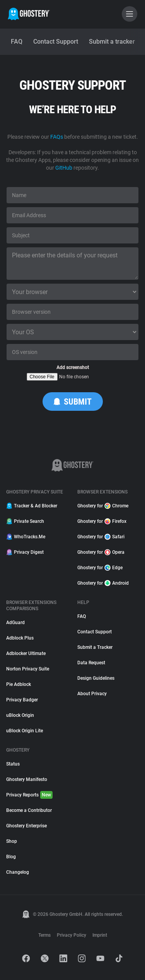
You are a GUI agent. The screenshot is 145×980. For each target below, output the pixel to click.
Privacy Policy (72, 935)
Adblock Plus (20, 638)
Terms (44, 935)
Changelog (18, 872)
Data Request (91, 663)
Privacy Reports (29, 795)
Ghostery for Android (103, 583)
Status (13, 764)
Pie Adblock (19, 684)
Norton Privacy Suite (28, 669)
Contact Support (95, 632)
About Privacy (92, 694)
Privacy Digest (25, 552)
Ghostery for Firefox (102, 521)
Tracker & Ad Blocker (32, 506)
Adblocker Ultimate (26, 653)
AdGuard (15, 623)
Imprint (100, 935)
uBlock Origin (20, 715)
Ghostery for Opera (101, 552)
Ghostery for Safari (101, 537)
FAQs (57, 137)
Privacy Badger (22, 700)
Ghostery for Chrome (103, 506)
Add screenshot (73, 367)
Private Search (25, 521)
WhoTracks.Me (26, 537)
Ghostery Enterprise (26, 826)
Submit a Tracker (95, 647)
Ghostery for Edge (100, 568)
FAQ (82, 616)
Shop (12, 841)
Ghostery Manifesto (27, 779)
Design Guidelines (96, 678)
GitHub (64, 168)
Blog (11, 857)
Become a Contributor (29, 810)
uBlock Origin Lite (25, 731)
